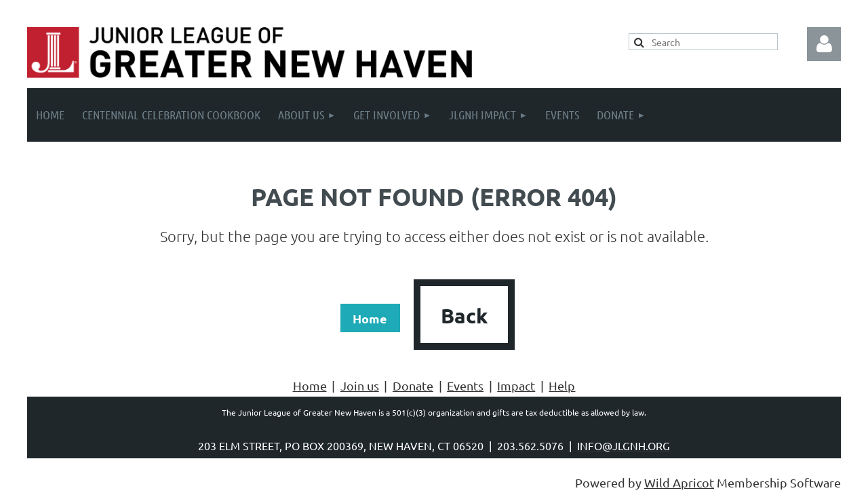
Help (562, 385)
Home (370, 318)
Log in (824, 44)
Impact (516, 385)
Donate (413, 385)
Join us (360, 385)
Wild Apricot (679, 482)
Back (464, 316)
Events (465, 385)
